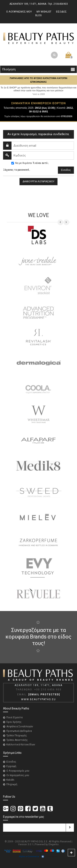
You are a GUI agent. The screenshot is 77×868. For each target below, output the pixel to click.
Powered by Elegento (47, 844)
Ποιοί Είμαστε (15, 717)
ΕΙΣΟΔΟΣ (61, 12)
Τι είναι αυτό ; (41, 163)
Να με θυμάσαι (24, 163)
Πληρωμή (12, 784)
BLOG (38, 15)
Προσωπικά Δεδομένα (19, 731)
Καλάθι (10, 780)
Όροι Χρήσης (14, 722)
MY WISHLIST (44, 12)
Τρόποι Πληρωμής (17, 736)
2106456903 (61, 4)
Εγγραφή (11, 766)
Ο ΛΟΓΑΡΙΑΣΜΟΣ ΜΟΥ (19, 12)
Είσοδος (11, 762)
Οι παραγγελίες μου (18, 775)
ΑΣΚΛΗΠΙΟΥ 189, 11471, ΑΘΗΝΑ (28, 4)
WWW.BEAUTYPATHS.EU (38, 699)
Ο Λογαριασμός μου (18, 771)
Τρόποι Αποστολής (17, 740)
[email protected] (44, 694)
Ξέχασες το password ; (16, 170)
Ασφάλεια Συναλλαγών (20, 726)
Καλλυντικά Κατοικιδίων (21, 745)
